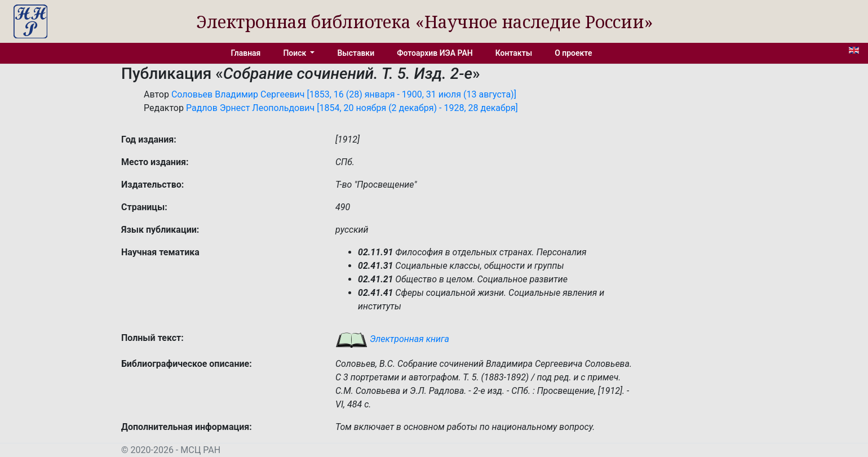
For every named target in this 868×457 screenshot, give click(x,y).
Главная (246, 53)
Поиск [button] (295, 53)
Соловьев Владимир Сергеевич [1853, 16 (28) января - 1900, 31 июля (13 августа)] (344, 94)
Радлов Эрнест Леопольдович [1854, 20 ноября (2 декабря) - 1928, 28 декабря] (352, 108)
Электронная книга (392, 339)
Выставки (356, 53)
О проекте (573, 53)
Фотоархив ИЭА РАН (435, 53)
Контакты (514, 53)
